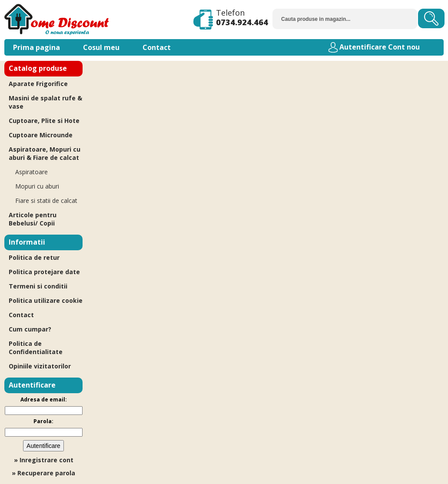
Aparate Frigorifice (38, 84)
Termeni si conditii (38, 286)
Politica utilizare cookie (46, 300)
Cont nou (404, 47)
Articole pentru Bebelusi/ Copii (33, 219)
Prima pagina (37, 47)
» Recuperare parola (43, 473)
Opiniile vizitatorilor (40, 366)
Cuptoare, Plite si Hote (44, 121)
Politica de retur (34, 257)
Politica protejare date (44, 272)
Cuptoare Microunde (41, 135)
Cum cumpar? (30, 329)
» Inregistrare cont (44, 460)
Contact (157, 47)
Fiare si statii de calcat (46, 201)
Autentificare (363, 47)
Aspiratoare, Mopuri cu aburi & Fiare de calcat (45, 153)
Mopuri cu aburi (37, 186)
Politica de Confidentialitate (36, 348)
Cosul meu (101, 47)
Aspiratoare (32, 172)
